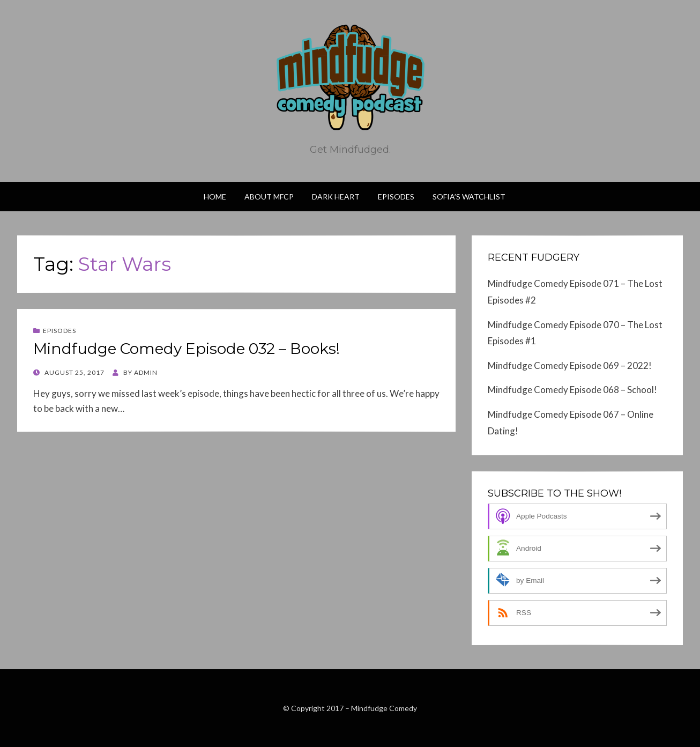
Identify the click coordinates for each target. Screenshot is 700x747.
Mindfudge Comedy (384, 708)
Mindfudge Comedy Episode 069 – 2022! (570, 365)
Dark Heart (336, 197)
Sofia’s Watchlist (469, 197)
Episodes (396, 197)
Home (215, 197)
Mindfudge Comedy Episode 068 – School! (572, 390)
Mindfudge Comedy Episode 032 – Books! (187, 349)
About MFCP (269, 197)
